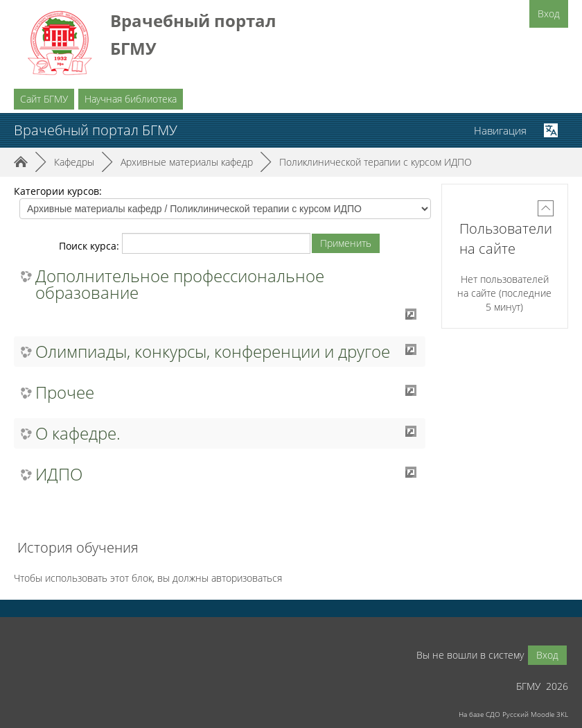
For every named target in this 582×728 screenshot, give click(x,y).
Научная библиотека (131, 99)
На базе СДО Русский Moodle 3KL (513, 714)
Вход (549, 14)
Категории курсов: (58, 191)
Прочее (65, 392)
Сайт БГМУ (44, 99)
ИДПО (59, 474)
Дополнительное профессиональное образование (180, 284)
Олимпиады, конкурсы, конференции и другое (213, 352)
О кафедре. (78, 433)
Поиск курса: (90, 246)
